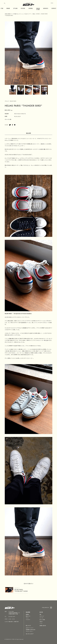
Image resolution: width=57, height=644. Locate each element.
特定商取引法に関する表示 (31, 630)
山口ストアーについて (30, 628)
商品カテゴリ (28, 616)
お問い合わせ (43, 626)
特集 (40, 614)
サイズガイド (28, 620)
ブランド (27, 618)
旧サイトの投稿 (42, 620)
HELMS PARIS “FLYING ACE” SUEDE (21, 590)
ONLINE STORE (38, 9)
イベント (41, 623)
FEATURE (23, 8)
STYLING (15, 8)
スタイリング (42, 616)
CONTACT (54, 8)
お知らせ (41, 621)
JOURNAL (31, 8)
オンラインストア (30, 634)
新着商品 (27, 614)
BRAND (8, 8)
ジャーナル (41, 618)
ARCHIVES (46, 8)
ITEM (2, 8)
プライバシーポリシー (29, 631)
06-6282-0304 (12, 616)
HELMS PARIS (13, 101)
